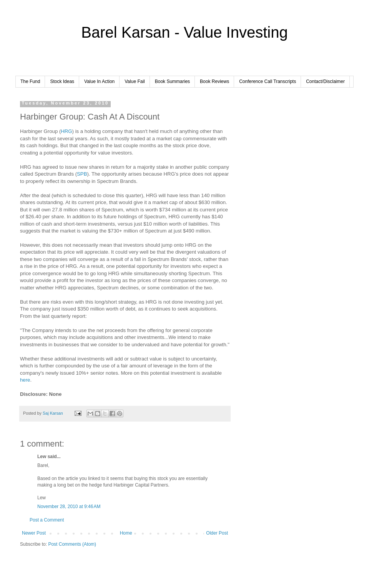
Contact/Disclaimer (325, 81)
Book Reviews (214, 81)
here (25, 380)
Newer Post (34, 533)
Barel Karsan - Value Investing (184, 32)
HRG (66, 131)
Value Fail (135, 81)
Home (126, 533)
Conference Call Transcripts (268, 81)
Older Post (217, 533)
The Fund (30, 81)
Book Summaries (172, 81)
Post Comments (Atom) (72, 544)
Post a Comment (47, 520)
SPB (82, 174)
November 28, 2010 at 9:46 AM (69, 507)
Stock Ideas (62, 81)
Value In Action (99, 81)
